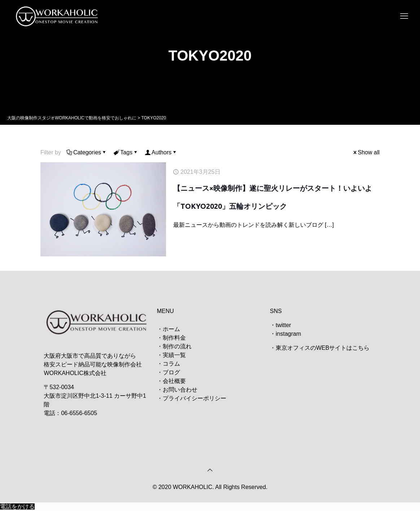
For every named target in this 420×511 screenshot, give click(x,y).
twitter (283, 325)
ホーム (171, 329)
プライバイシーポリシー (194, 398)
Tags (126, 152)
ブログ (171, 372)
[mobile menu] (404, 16)
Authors (161, 152)
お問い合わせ (180, 390)
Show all (366, 152)
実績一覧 (174, 355)
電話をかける (17, 506)
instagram (288, 334)
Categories (87, 152)
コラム (171, 364)
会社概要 (174, 381)
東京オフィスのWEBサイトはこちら (323, 348)
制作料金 (174, 338)
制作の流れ (177, 346)
